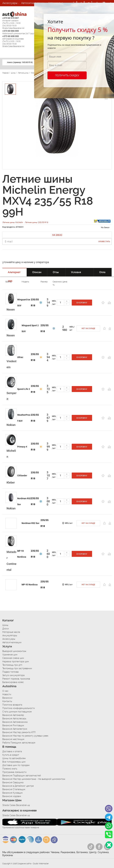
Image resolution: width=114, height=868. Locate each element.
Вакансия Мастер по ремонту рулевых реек (25, 736)
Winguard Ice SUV (24, 303)
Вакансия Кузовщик (13, 793)
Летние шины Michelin (13, 222)
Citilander (22, 476)
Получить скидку (67, 75)
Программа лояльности (14, 772)
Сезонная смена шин (13, 658)
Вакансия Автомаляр (13, 715)
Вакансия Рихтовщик (13, 725)
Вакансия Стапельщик (14, 789)
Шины (5, 625)
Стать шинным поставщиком (17, 712)
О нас (5, 691)
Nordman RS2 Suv (24, 501)
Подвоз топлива (10, 672)
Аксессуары (10, 3)
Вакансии (8, 9)
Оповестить (104, 242)
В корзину (82, 303)
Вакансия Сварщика (13, 782)
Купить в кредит (11, 755)
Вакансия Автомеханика (15, 722)
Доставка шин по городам (16, 765)
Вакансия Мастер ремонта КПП (19, 732)
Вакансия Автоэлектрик (15, 729)
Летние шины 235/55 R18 (36, 222)
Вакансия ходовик (12, 796)
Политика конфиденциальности (19, 708)
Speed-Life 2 (24, 389)
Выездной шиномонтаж (14, 651)
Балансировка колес (13, 682)
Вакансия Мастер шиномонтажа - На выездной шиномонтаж (34, 779)
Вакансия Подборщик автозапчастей (22, 776)
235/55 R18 (35, 303)
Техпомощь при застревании (17, 668)
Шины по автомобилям (14, 758)
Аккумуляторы (10, 635)
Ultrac (20, 357)
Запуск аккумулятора (13, 675)
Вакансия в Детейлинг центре (18, 786)
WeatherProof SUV (24, 418)
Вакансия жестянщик (13, 739)
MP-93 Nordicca (22, 554)
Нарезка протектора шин (16, 661)
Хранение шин (10, 655)
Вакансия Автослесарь (14, 719)
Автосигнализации (33, 3)
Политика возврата (12, 705)
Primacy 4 (22, 447)
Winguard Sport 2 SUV (30, 328)
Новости (7, 694)
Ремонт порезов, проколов (16, 679)
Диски (6, 629)
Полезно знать (10, 769)
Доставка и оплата (12, 751)
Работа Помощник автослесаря (19, 743)
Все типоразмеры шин (14, 762)
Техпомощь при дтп (12, 665)
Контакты (7, 701)
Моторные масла (11, 632)
